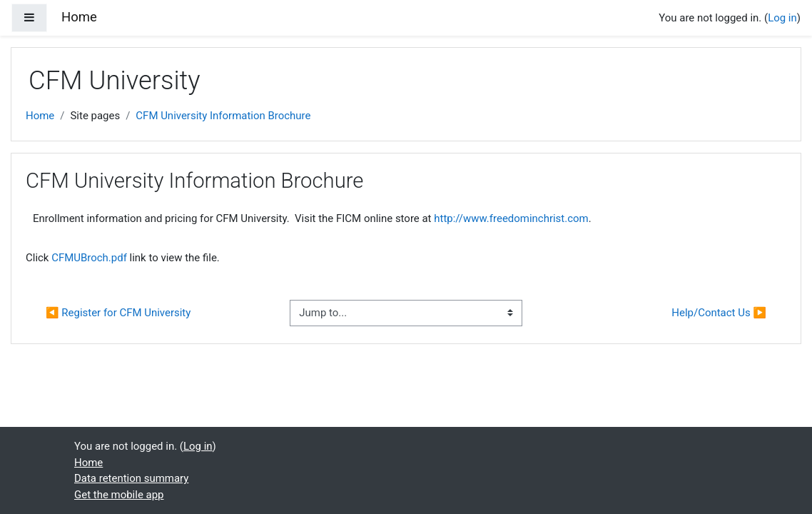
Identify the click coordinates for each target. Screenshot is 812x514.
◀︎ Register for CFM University (118, 313)
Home (40, 116)
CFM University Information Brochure (223, 116)
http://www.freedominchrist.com (511, 218)
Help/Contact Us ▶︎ (719, 313)
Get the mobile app (119, 495)
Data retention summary (131, 478)
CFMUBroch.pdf (89, 258)
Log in (782, 18)
